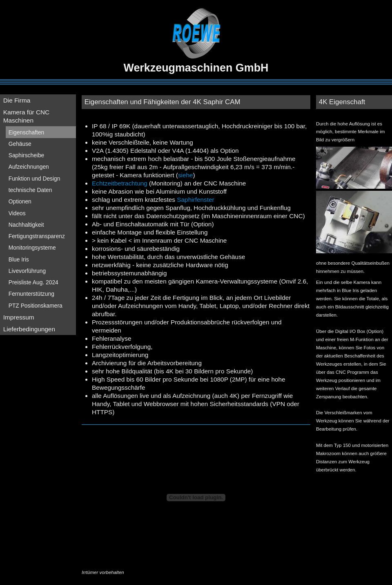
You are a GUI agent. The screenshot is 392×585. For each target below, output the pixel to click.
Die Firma (17, 100)
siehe (186, 175)
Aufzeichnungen (29, 167)
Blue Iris (19, 259)
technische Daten (30, 190)
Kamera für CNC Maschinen (27, 116)
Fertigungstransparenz (37, 236)
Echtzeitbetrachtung (120, 183)
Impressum (19, 317)
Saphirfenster (195, 200)
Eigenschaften (27, 132)
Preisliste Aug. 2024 (33, 282)
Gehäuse (20, 144)
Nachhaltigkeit (26, 225)
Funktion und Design (35, 179)
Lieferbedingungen (29, 329)
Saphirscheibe (27, 155)
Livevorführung (27, 271)
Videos (17, 213)
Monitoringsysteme (32, 248)
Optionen (20, 201)
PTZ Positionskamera (36, 306)
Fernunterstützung (31, 294)
